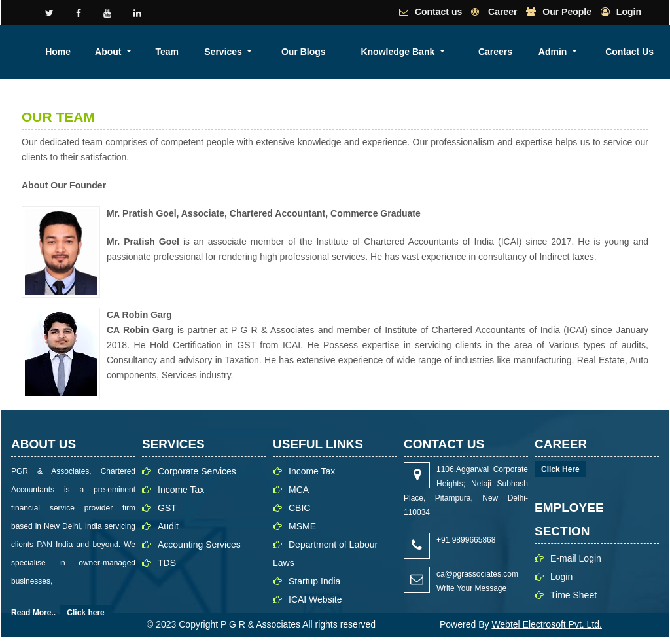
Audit (168, 526)
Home (264, 52)
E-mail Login (576, 558)
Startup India (314, 581)
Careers (574, 52)
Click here (85, 613)
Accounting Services (199, 545)
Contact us (438, 12)
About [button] (302, 52)
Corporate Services (197, 471)
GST (167, 508)
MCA (299, 490)
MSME (302, 526)
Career (501, 12)
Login (629, 12)
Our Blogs (439, 52)
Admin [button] (617, 52)
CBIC (299, 508)
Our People (567, 12)
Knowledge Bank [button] (501, 52)
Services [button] (389, 52)
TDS (167, 563)
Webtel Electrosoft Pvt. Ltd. (547, 624)
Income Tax (181, 490)
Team (346, 52)
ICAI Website (315, 599)
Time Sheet (573, 595)
